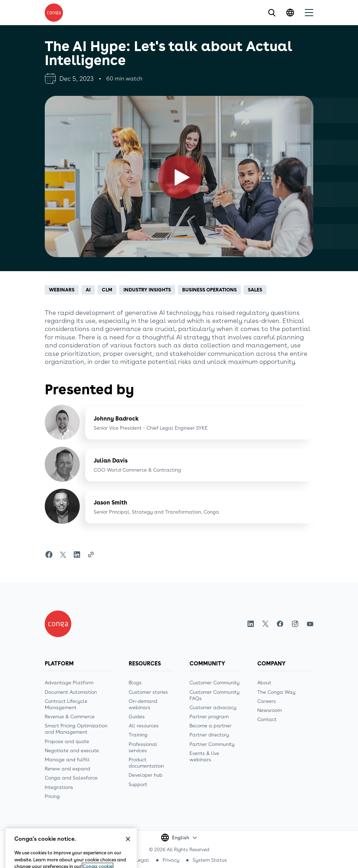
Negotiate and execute (72, 750)
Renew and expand (67, 769)
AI (88, 290)
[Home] (58, 624)
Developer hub (146, 775)
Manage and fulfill (67, 760)
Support (138, 784)
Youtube (310, 624)
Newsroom (270, 710)
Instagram (295, 624)
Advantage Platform (69, 683)
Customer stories (148, 692)
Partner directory (209, 735)
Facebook (280, 624)
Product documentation (146, 763)
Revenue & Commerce (70, 717)
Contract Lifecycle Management (66, 704)
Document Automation (71, 692)
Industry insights (147, 290)
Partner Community (212, 744)
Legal (142, 860)
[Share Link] (91, 555)
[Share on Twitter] (63, 555)
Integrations (59, 787)
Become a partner (210, 726)
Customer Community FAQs (214, 695)
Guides (137, 717)
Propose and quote (67, 741)
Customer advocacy (213, 707)
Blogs (135, 683)
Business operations (209, 290)
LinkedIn (251, 624)
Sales (255, 290)
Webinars (62, 290)
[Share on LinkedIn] (77, 555)
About (264, 683)
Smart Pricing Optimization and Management (76, 729)
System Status (210, 860)
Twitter (265, 624)
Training (138, 735)
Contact (267, 719)
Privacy (171, 860)
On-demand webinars (143, 704)
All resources (144, 726)
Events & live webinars (204, 756)
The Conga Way (276, 692)
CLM (107, 290)
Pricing (52, 796)
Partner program (209, 717)
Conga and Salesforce (71, 778)
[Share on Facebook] (49, 555)
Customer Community (214, 683)
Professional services (143, 747)
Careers (267, 701)
